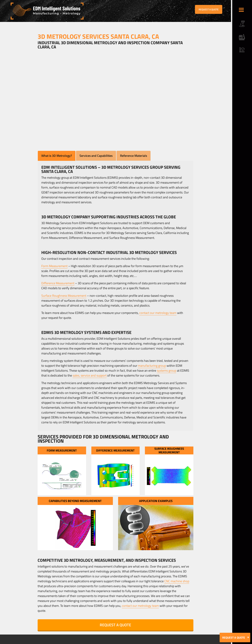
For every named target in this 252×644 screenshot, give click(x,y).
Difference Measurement (58, 283)
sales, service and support (90, 375)
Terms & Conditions (69, 642)
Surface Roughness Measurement (64, 296)
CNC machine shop (177, 581)
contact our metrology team (158, 313)
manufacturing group (152, 366)
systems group (167, 370)
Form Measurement (54, 266)
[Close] (248, 637)
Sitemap (84, 642)
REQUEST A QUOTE (209, 9)
